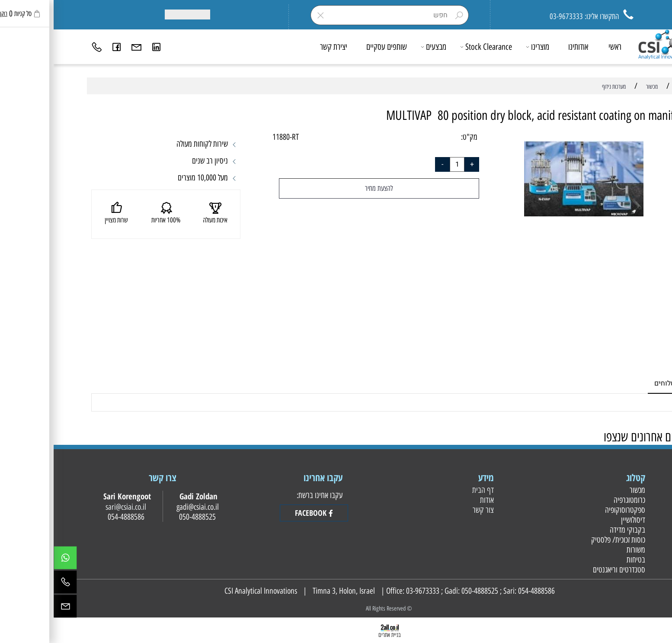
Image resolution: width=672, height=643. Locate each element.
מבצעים (380, 47)
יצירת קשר (280, 47)
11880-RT (231, 137)
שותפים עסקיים (333, 47)
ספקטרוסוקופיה (570, 510)
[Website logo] (609, 45)
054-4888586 (483, 591)
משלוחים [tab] (614, 383)
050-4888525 (426, 591)
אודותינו (525, 47)
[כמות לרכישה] (403, 164)
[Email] (83, 47)
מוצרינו (484, 47)
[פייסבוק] (63, 47)
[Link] (103, 47)
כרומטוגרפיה (575, 500)
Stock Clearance (433, 47)
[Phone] (43, 47)
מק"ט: (416, 137)
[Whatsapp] (12, 560)
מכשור (583, 490)
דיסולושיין (578, 520)
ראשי (561, 47)
